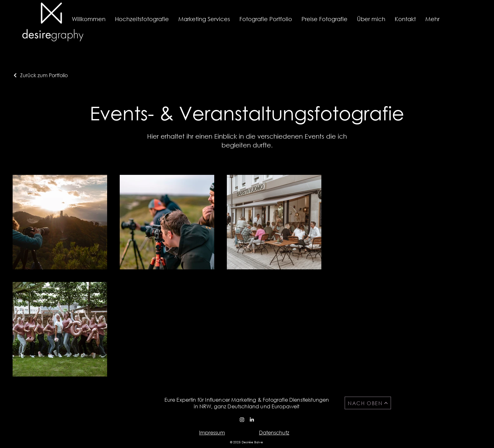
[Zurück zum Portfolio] (40, 75)
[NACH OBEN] (368, 403)
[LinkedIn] (252, 420)
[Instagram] (242, 420)
